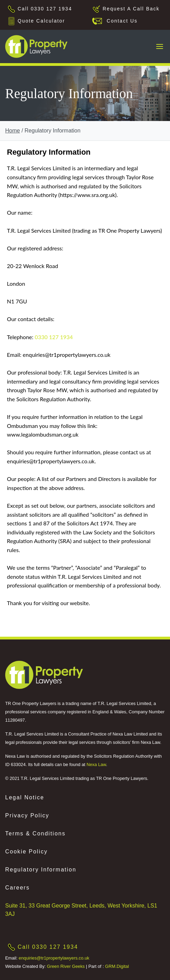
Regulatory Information (41, 870)
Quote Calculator (41, 21)
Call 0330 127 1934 (45, 9)
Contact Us (120, 21)
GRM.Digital (117, 966)
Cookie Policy (26, 852)
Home (13, 131)
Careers (17, 888)
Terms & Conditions (35, 833)
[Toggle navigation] (160, 46)
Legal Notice (25, 797)
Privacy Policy (27, 815)
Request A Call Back (131, 9)
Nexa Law (96, 764)
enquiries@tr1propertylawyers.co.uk (54, 958)
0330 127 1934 (54, 337)
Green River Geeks (66, 966)
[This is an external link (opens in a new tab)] (44, 675)
